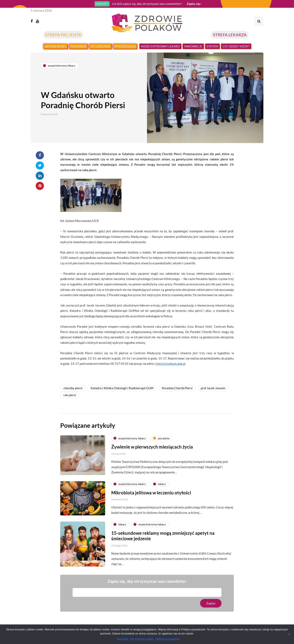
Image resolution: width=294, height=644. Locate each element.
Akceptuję (122, 639)
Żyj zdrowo (100, 46)
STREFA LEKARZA (230, 35)
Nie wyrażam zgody (142, 639)
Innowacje (193, 46)
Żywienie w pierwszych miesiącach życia (152, 451)
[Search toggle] (259, 21)
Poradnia (78, 46)
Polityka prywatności (167, 639)
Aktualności (56, 46)
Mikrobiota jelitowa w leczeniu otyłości (151, 497)
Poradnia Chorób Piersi (177, 388)
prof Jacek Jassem (213, 388)
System (212, 46)
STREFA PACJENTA (63, 35)
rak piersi (70, 395)
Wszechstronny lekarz (160, 46)
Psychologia (125, 46)
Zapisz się (194, 4)
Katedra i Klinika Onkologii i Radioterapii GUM (122, 388)
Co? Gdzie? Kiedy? (236, 46)
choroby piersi (73, 388)
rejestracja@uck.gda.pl (170, 364)
